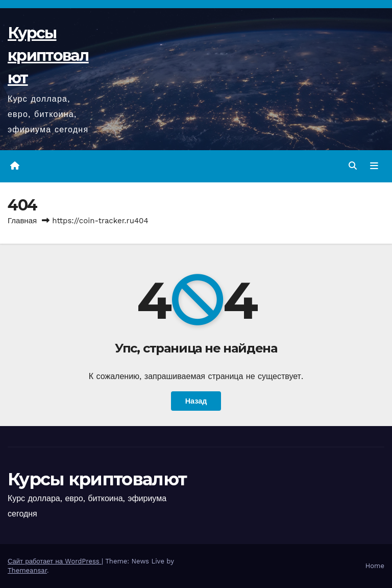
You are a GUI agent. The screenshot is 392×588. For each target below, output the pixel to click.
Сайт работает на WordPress (55, 561)
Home (375, 566)
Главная (22, 221)
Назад (196, 401)
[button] (353, 166)
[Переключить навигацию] (374, 166)
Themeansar (27, 570)
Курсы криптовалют (48, 55)
